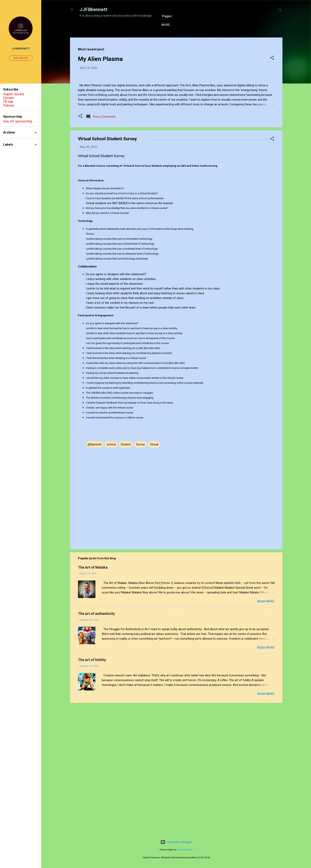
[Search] (280, 11)
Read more (266, 732)
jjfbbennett (95, 575)
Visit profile (21, 58)
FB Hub (8, 102)
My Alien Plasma (100, 71)
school (111, 575)
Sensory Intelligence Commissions (128, 37)
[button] (272, 71)
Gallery (171, 37)
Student (126, 575)
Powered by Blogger (176, 842)
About (190, 37)
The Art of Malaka (93, 698)
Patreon (9, 105)
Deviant (8, 98)
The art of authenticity (96, 744)
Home (87, 37)
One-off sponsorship (18, 121)
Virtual (154, 575)
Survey (140, 575)
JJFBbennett (93, 10)
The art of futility (92, 790)
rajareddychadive (185, 850)
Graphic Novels (14, 94)
